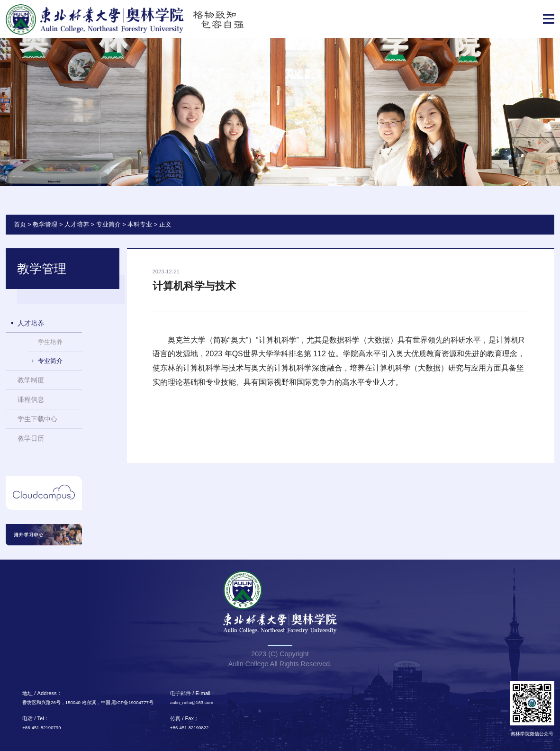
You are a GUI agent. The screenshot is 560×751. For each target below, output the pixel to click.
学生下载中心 (37, 419)
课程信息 (31, 399)
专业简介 (108, 224)
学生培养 (50, 342)
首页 (20, 224)
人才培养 (77, 224)
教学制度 (31, 380)
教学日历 (31, 438)
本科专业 (140, 224)
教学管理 (45, 224)
